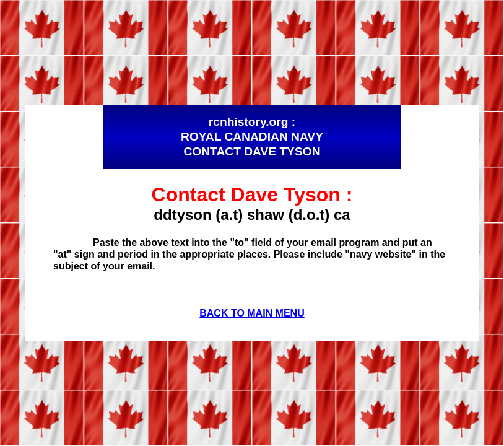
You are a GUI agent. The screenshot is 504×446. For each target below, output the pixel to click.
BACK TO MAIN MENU (252, 313)
